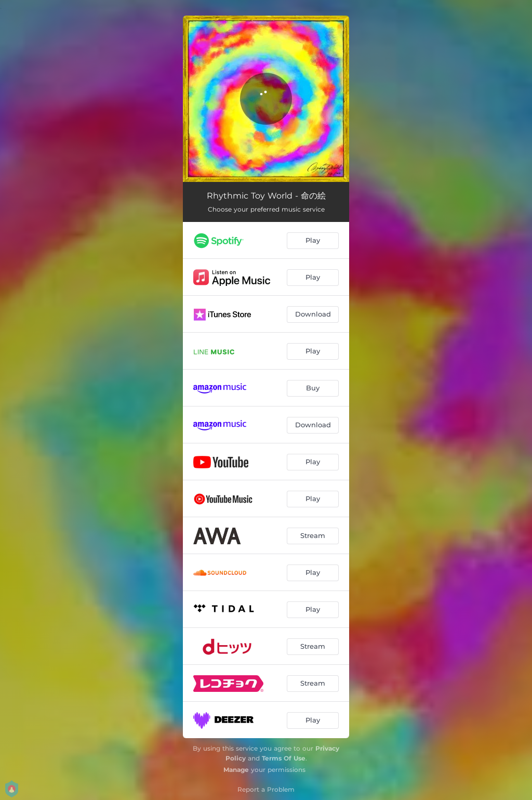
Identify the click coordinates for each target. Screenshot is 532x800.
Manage (236, 770)
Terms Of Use (284, 758)
